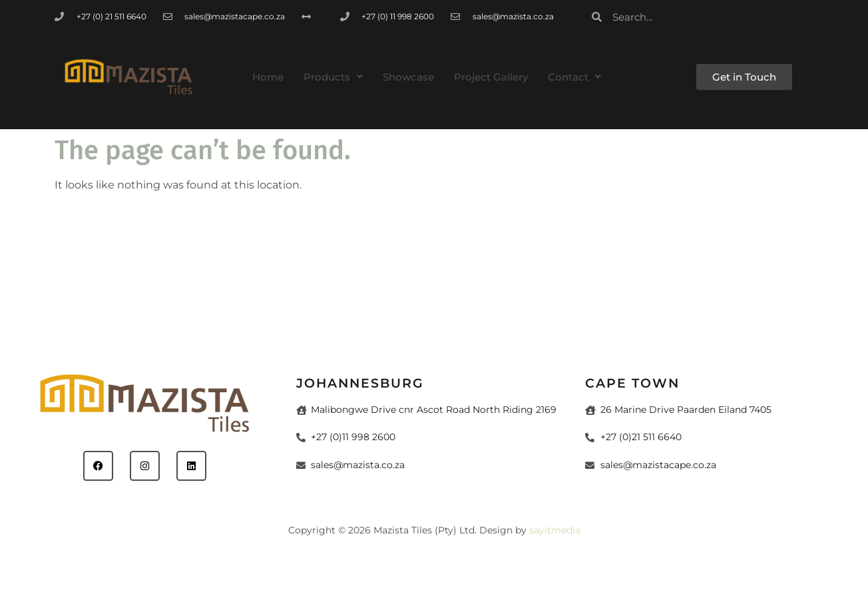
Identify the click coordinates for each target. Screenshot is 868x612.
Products (333, 77)
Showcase (408, 77)
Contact (574, 77)
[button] (333, 77)
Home (268, 77)
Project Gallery (491, 77)
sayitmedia (555, 530)
